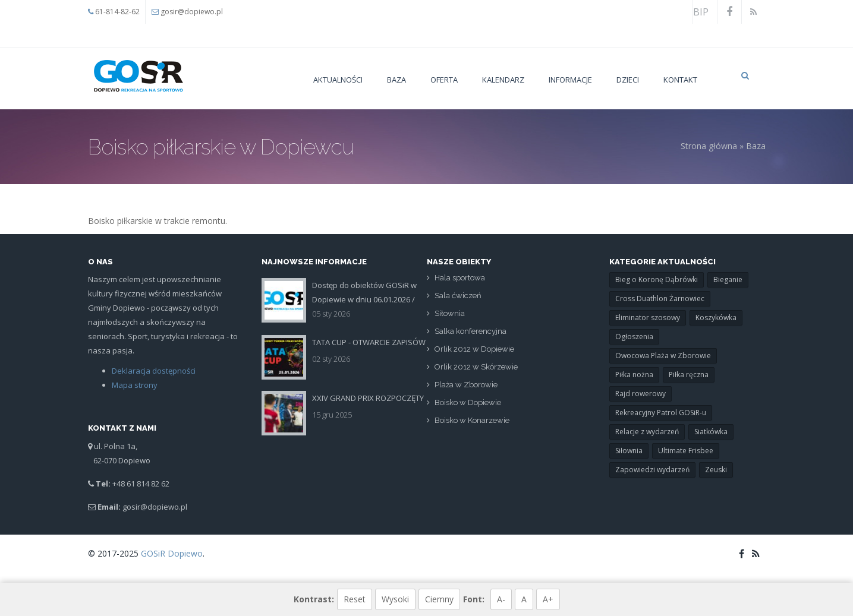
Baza (396, 80)
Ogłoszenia (634, 337)
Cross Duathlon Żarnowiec (660, 298)
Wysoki (395, 599)
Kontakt (680, 80)
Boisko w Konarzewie (472, 421)
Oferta (444, 80)
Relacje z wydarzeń (647, 432)
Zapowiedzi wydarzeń (652, 470)
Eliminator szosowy (648, 318)
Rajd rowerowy (640, 394)
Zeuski (716, 470)
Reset (355, 599)
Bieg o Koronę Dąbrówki (657, 279)
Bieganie (728, 279)
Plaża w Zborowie (466, 385)
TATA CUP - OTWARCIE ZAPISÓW (369, 342)
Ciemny (439, 599)
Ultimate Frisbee (686, 451)
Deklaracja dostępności (153, 371)
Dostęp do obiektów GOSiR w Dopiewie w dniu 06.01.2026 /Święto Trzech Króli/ (364, 299)
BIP (701, 12)
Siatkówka (711, 432)
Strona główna (709, 146)
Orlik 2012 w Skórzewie (476, 367)
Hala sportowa (460, 278)
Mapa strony (134, 385)
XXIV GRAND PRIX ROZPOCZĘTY (368, 398)
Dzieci (628, 80)
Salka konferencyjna (470, 332)
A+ (548, 599)
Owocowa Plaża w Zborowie (663, 356)
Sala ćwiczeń (458, 296)
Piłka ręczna (689, 375)
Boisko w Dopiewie (468, 403)
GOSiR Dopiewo (172, 553)
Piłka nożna (634, 375)
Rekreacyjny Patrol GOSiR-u (661, 413)
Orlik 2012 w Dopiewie (474, 350)
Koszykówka (716, 318)
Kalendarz (503, 80)
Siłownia (450, 314)
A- (501, 599)
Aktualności (338, 80)
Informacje (570, 80)
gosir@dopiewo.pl (192, 12)
